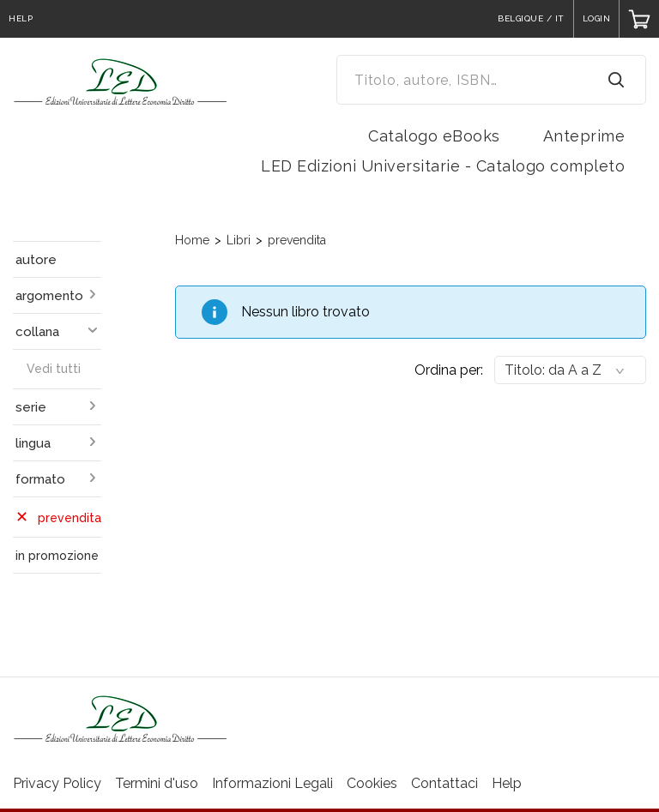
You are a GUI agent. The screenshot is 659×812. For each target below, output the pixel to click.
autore (36, 260)
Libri (239, 240)
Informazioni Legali (272, 783)
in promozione (57, 556)
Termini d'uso (157, 783)
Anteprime (584, 136)
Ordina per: (449, 370)
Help (507, 783)
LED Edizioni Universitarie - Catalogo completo (443, 166)
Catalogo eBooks (434, 136)
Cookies (372, 783)
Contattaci (444, 783)
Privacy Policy (57, 783)
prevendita (297, 240)
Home (192, 240)
